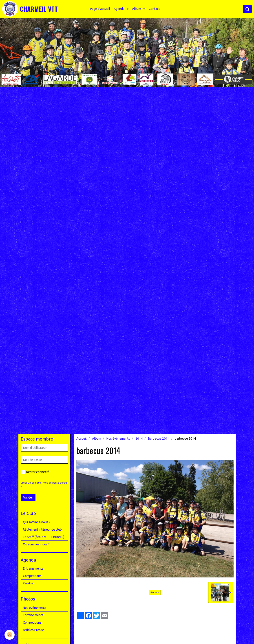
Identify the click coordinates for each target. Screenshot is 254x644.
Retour (155, 592)
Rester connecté (35, 472)
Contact (154, 9)
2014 (139, 439)
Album (137, 9)
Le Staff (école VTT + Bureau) (44, 537)
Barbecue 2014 (159, 439)
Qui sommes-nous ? (37, 522)
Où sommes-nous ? (36, 544)
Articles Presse (33, 630)
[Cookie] (10, 635)
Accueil (82, 439)
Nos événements (118, 439)
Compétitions (32, 576)
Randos (28, 583)
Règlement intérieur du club (42, 529)
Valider (28, 497)
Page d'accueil (100, 9)
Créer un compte (31, 483)
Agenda (119, 9)
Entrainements (33, 568)
